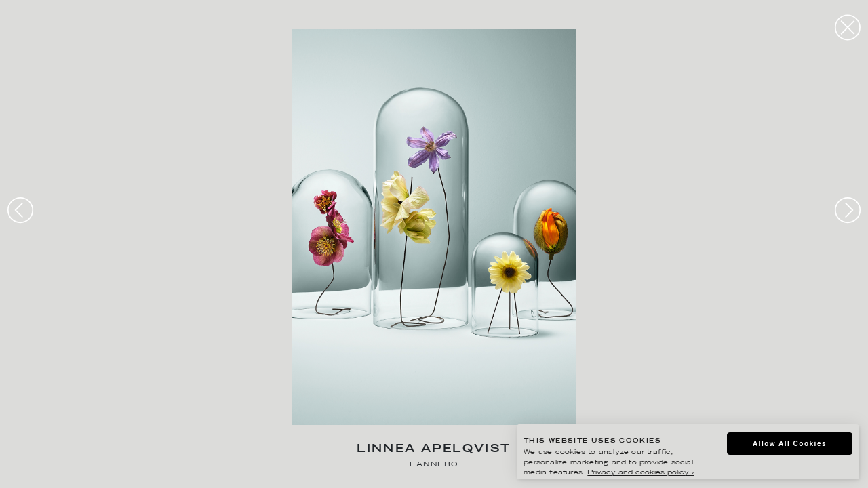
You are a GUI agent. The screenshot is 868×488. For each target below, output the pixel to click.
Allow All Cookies (787, 444)
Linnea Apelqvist (434, 450)
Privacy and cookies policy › (632, 474)
